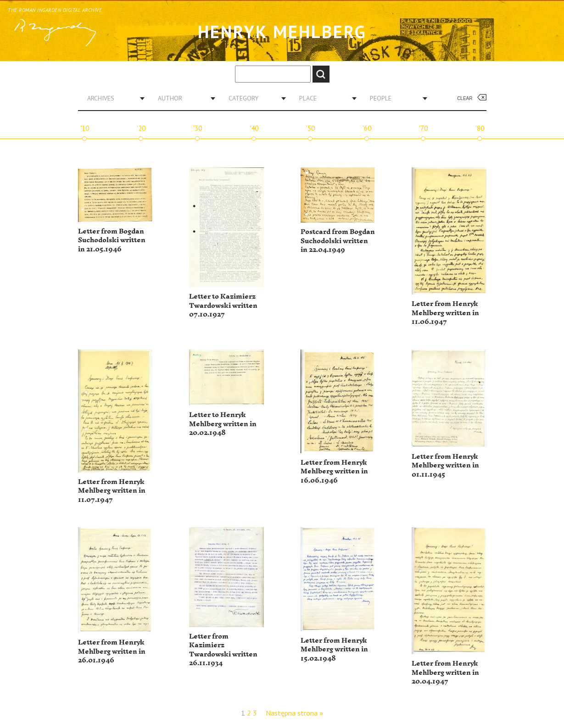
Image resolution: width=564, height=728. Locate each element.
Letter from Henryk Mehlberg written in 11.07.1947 (112, 491)
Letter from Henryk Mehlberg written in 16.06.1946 (334, 472)
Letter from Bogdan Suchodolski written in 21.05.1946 (112, 240)
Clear (465, 98)
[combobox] (112, 98)
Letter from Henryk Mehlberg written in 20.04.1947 (445, 672)
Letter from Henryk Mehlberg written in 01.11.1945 (445, 466)
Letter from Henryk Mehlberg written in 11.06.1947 (445, 313)
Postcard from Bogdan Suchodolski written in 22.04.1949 (338, 241)
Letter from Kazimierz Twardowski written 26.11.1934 (223, 650)
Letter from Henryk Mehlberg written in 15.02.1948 (334, 650)
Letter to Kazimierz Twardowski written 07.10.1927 (223, 306)
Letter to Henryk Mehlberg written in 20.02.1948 (223, 424)
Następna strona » (294, 713)
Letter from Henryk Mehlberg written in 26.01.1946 (112, 651)
